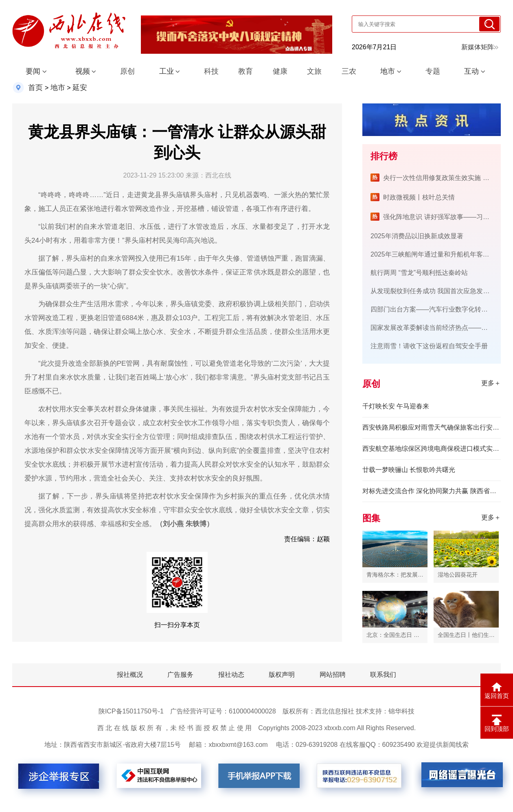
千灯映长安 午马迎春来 (396, 406)
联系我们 (383, 675)
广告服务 (180, 675)
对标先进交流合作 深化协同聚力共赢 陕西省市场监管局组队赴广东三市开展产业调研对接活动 (432, 491)
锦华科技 (401, 711)
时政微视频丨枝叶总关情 (419, 197)
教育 (246, 71)
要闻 (33, 71)
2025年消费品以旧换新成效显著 (417, 236)
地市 (388, 71)
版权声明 (282, 675)
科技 (211, 71)
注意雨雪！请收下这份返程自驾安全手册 (429, 346)
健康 (280, 71)
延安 (80, 88)
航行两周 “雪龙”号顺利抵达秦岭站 (419, 273)
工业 (167, 71)
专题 (433, 71)
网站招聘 (333, 675)
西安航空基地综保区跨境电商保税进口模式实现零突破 (432, 449)
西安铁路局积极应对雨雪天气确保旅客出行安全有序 (432, 427)
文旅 (314, 71)
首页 (35, 88)
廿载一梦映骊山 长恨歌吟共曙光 (409, 470)
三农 (349, 71)
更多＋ (491, 383)
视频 (83, 71)
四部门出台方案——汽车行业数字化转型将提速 (439, 309)
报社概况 (130, 675)
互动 (471, 71)
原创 (127, 71)
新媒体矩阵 (480, 47)
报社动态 (231, 675)
